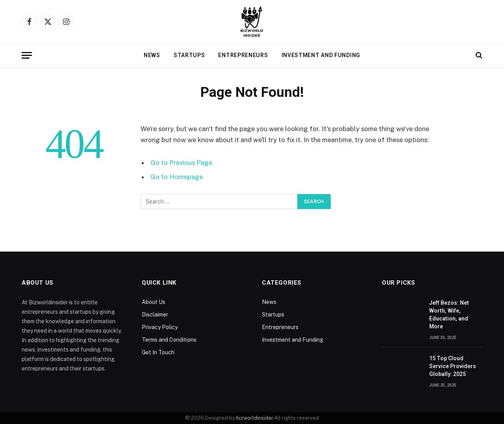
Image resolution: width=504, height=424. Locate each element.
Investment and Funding (321, 55)
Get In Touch (158, 352)
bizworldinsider (255, 418)
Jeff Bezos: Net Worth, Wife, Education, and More (449, 315)
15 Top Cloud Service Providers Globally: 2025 (453, 366)
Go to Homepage (177, 177)
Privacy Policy (160, 327)
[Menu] (27, 55)
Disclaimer (155, 315)
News (152, 55)
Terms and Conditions (169, 340)
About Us (154, 302)
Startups (189, 55)
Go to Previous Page (181, 163)
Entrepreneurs (243, 55)
